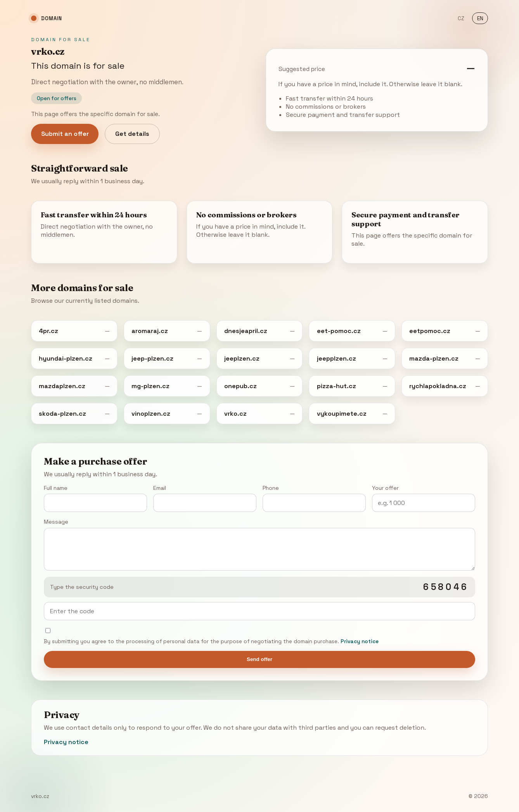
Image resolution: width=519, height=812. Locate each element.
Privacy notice (360, 641)
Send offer (259, 659)
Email (205, 498)
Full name (95, 498)
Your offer (424, 498)
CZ (461, 18)
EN (480, 18)
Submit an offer (65, 134)
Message (259, 544)
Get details (132, 134)
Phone (314, 498)
